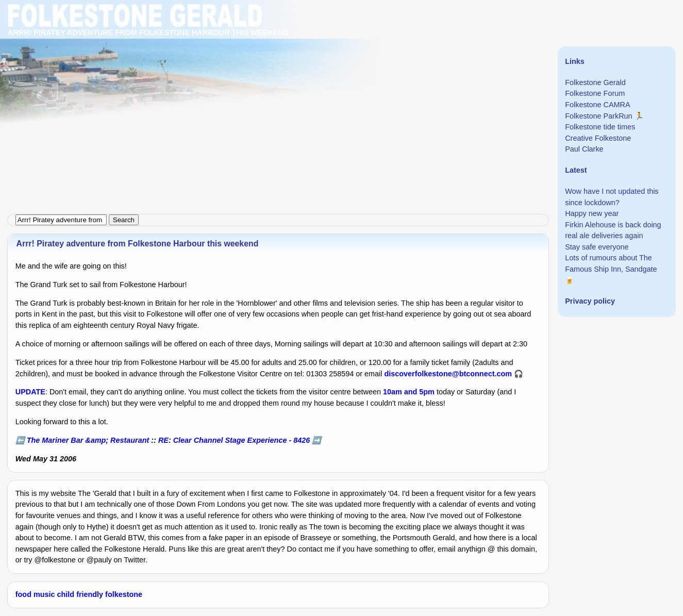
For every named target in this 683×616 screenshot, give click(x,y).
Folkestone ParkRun (598, 116)
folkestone (124, 594)
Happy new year (592, 213)
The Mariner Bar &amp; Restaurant (88, 440)
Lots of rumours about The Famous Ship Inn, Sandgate (611, 263)
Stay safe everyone (597, 247)
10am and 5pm (409, 392)
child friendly (80, 594)
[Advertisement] (309, 72)
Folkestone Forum (595, 93)
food (23, 594)
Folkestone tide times (600, 127)
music (44, 594)
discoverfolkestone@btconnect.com (448, 374)
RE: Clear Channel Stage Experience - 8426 (234, 440)
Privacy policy (590, 301)
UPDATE (30, 392)
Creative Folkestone (598, 138)
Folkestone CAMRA (597, 105)
